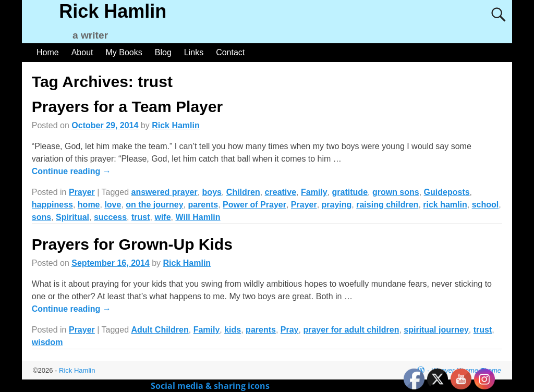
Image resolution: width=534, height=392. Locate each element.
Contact (230, 52)
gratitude (350, 192)
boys (212, 192)
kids (233, 330)
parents (203, 205)
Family (314, 192)
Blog (163, 52)
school (486, 205)
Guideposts (447, 192)
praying (337, 205)
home (89, 205)
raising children (387, 205)
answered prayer (165, 192)
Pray (290, 330)
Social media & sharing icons (211, 386)
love (113, 205)
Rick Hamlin (113, 11)
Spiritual (72, 217)
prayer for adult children (351, 330)
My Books (124, 52)
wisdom (47, 342)
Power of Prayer (254, 205)
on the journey (154, 205)
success (110, 217)
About (82, 52)
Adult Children (160, 330)
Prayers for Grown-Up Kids (132, 244)
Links (194, 52)
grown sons (396, 192)
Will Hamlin (198, 217)
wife (162, 217)
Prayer (82, 192)
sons (41, 217)
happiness (52, 205)
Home (48, 52)
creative (281, 192)
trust (141, 217)
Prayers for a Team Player (127, 107)
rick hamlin (445, 205)
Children (243, 192)
